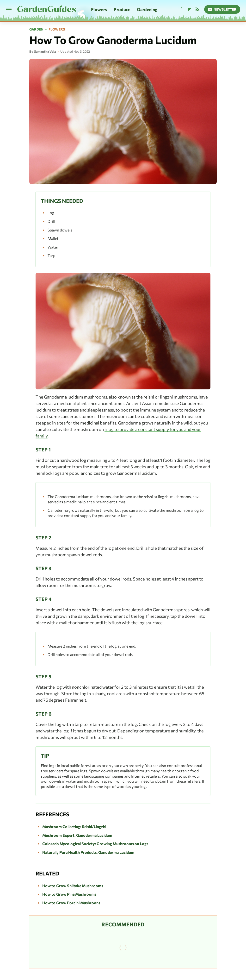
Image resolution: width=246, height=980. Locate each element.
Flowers (99, 9)
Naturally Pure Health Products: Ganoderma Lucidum (88, 852)
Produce (122, 9)
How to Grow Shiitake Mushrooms (73, 886)
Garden (36, 29)
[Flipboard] (189, 9)
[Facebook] (181, 9)
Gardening (147, 9)
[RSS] (197, 9)
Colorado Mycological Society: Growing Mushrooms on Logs (95, 844)
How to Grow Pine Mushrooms (69, 894)
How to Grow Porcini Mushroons (71, 903)
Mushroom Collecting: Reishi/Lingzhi (74, 827)
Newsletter (222, 9)
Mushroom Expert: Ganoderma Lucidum (77, 835)
